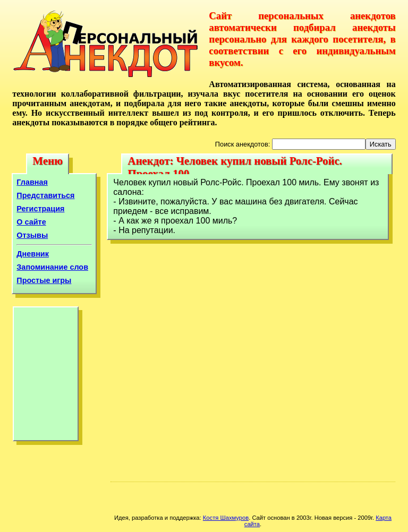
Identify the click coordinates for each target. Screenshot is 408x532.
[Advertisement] (46, 376)
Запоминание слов (52, 267)
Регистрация (40, 209)
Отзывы (32, 235)
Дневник (33, 254)
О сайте (31, 222)
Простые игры (44, 280)
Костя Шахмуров (226, 518)
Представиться (45, 195)
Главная (32, 182)
